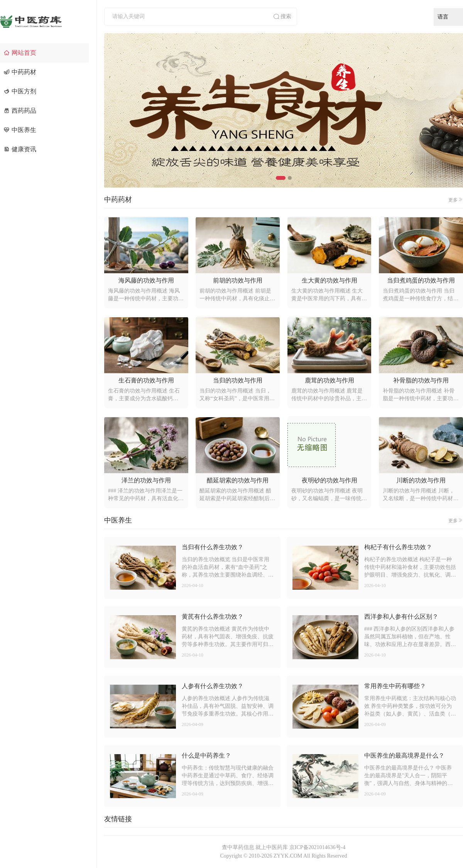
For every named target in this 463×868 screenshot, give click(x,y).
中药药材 (20, 72)
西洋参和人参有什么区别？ (401, 617)
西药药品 (20, 111)
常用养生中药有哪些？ (395, 686)
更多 (456, 200)
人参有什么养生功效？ (213, 686)
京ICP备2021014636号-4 (317, 847)
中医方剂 (20, 91)
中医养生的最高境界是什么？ (404, 755)
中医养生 (20, 130)
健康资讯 (20, 149)
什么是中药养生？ (206, 755)
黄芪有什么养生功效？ (213, 617)
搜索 (282, 17)
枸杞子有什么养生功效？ (398, 547)
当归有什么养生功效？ (213, 547)
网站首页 (20, 53)
